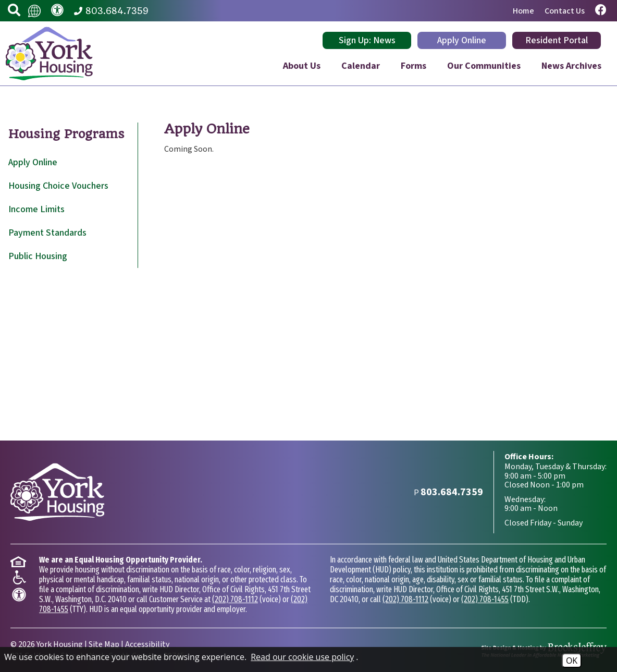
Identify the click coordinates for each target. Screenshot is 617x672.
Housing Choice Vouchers (58, 186)
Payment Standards (47, 233)
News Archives (571, 66)
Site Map (104, 644)
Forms (414, 66)
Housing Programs (66, 134)
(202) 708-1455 (485, 599)
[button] (14, 11)
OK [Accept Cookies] (572, 661)
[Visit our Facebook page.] (601, 11)
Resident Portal (557, 40)
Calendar (361, 66)
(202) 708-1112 (235, 599)
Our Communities (484, 66)
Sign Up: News (367, 40)
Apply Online (462, 40)
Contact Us (565, 11)
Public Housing (38, 256)
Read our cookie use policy (302, 657)
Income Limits (36, 209)
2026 (27, 644)
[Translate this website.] (34, 10)
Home (523, 11)
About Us (302, 66)
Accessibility (147, 644)
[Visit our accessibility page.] (57, 11)
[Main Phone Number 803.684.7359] (111, 11)
